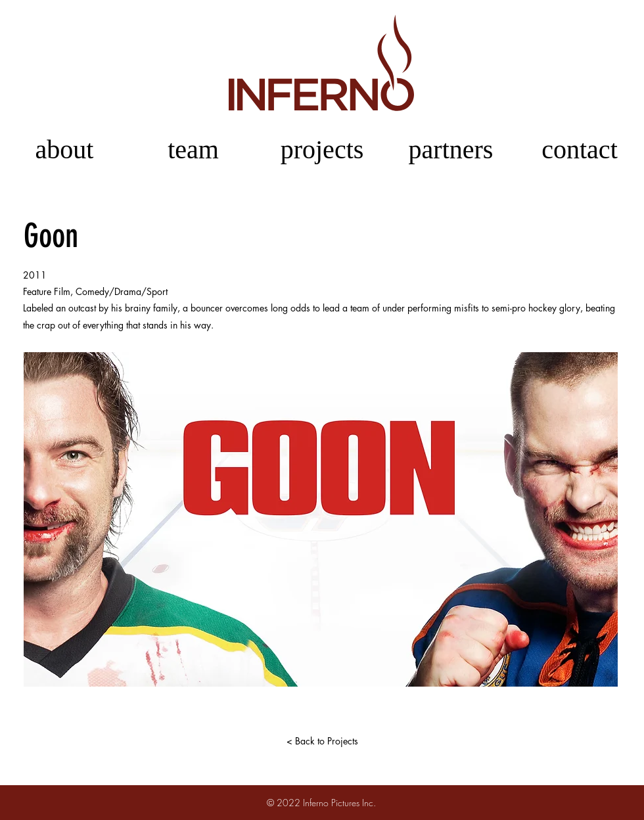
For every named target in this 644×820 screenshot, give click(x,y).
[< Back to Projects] (322, 741)
